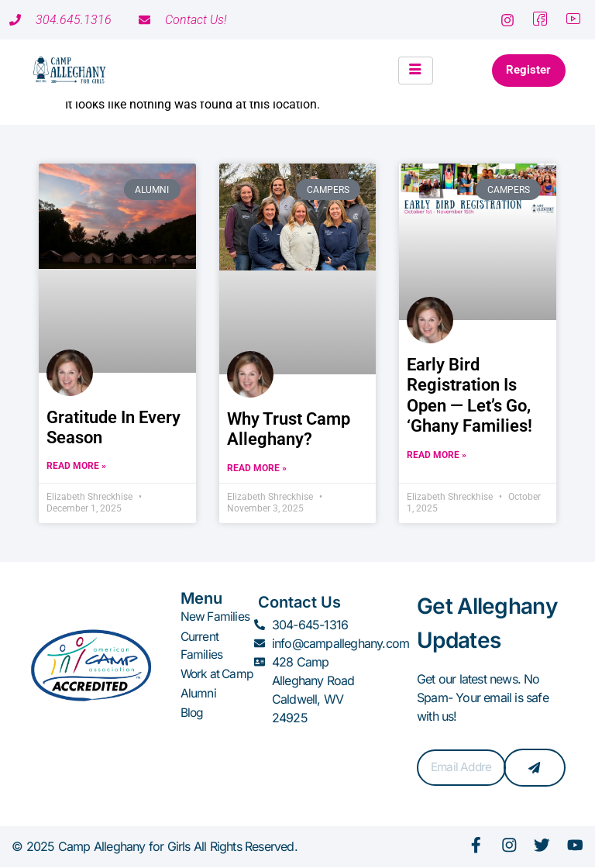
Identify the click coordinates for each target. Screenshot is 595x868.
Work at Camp (201, 682)
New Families (215, 617)
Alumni (198, 710)
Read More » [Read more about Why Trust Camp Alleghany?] (257, 468)
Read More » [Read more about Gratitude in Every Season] (76, 466)
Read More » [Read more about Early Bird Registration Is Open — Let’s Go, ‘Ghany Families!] (437, 455)
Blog (193, 728)
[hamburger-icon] (409, 71)
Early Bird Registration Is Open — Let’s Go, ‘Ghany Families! (469, 395)
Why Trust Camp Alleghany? (289, 429)
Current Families (202, 645)
